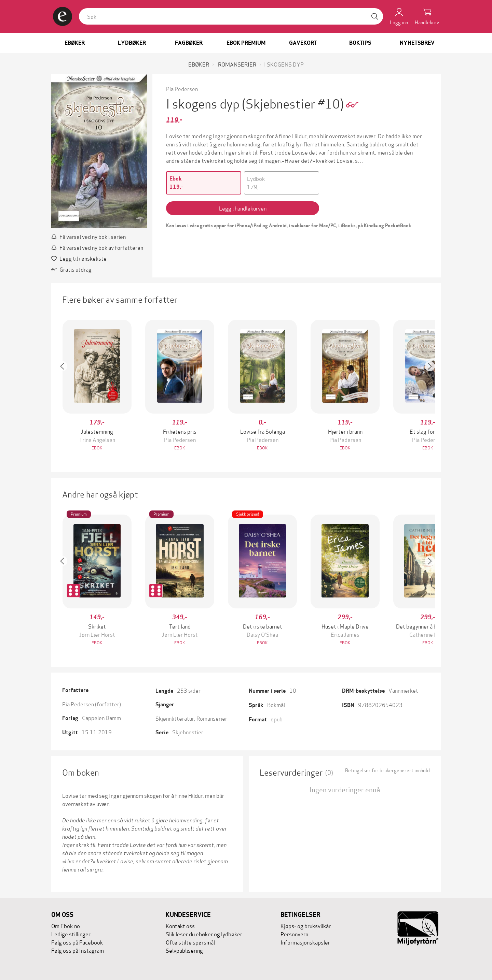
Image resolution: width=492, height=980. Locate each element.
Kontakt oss (180, 926)
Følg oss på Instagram (78, 950)
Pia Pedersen (182, 89)
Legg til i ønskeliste (79, 258)
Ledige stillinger (71, 934)
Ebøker (75, 43)
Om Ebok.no (66, 926)
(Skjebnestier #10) (294, 103)
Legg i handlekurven (243, 208)
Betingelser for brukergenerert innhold (387, 770)
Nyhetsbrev (417, 43)
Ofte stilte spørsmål (190, 942)
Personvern (294, 934)
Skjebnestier (188, 732)
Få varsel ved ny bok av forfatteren (97, 247)
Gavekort (303, 43)
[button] (66, 386)
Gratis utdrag (71, 269)
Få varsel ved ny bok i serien (88, 236)
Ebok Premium (246, 43)
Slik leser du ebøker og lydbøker (204, 934)
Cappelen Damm (101, 717)
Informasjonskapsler (305, 942)
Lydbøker (132, 43)
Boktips (360, 43)
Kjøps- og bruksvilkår (306, 926)
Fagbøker (189, 43)
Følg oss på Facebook (77, 942)
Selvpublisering (184, 950)
